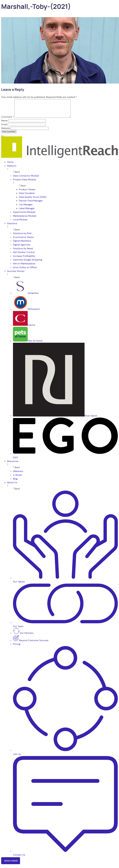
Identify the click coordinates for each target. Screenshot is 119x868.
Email (4, 128)
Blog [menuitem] (15, 482)
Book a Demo (11, 864)
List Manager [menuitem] (26, 208)
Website (6, 132)
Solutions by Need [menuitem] (23, 252)
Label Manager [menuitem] (27, 212)
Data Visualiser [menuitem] (27, 197)
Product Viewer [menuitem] (27, 193)
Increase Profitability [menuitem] (24, 260)
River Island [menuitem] (55, 419)
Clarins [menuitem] (24, 328)
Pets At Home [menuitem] (28, 344)
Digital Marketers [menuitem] (22, 244)
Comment (8, 120)
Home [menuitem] (10, 166)
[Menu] (2, 139)
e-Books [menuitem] (18, 478)
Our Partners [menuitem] (23, 636)
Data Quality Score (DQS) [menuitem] (33, 201)
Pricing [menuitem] (17, 648)
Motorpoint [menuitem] (26, 313)
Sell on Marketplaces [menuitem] (24, 267)
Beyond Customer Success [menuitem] (31, 644)
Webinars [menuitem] (18, 475)
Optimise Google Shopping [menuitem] (28, 263)
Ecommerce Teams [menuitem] (23, 241)
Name (4, 124)
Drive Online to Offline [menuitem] (25, 271)
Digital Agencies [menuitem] (22, 248)
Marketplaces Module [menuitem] (25, 219)
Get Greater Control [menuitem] (24, 256)
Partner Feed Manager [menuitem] (31, 204)
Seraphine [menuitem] (26, 297)
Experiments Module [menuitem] (24, 216)
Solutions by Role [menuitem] (22, 237)
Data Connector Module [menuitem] (26, 179)
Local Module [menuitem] (20, 223)
